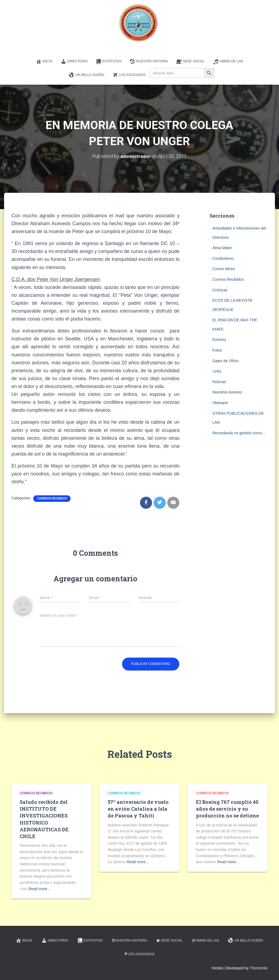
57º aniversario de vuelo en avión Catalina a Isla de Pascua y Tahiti (138, 809)
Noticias (219, 382)
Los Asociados (129, 75)
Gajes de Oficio (225, 361)
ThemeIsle (259, 968)
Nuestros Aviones (227, 392)
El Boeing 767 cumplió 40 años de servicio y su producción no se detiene (227, 809)
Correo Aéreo (224, 269)
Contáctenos (223, 258)
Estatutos (109, 62)
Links (217, 371)
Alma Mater (222, 248)
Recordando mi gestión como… (239, 433)
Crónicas (220, 290)
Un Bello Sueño (87, 75)
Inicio (44, 62)
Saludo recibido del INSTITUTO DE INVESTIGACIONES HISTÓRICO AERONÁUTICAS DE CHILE (44, 819)
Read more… (40, 889)
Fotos (217, 350)
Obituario (220, 403)
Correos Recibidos (52, 498)
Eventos (219, 340)
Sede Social (190, 62)
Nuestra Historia (149, 62)
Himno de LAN (228, 62)
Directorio (74, 62)
